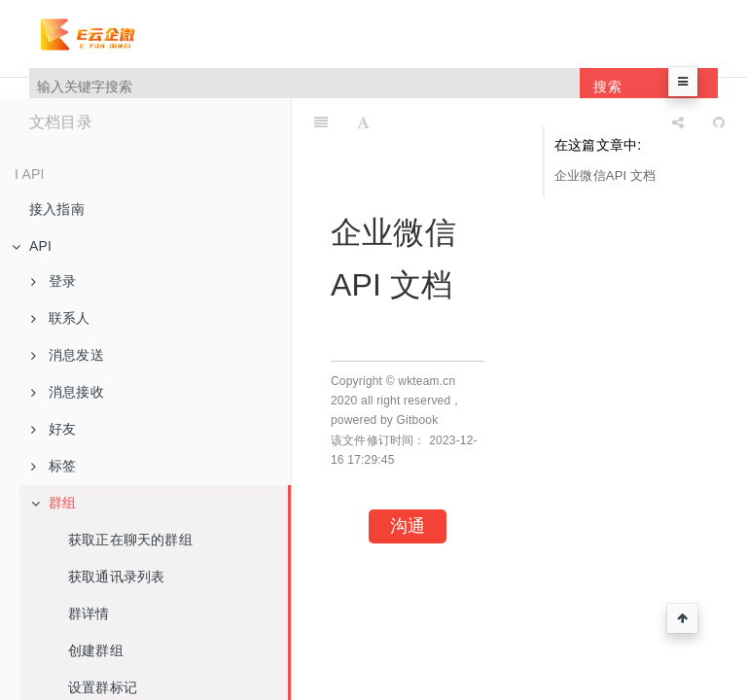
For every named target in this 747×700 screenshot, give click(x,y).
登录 (53, 281)
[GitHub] (719, 122)
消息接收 (68, 392)
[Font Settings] (363, 122)
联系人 (61, 318)
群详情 (89, 613)
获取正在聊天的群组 (130, 540)
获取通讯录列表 (116, 577)
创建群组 (96, 650)
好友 (53, 429)
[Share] (678, 122)
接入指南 (57, 209)
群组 (53, 503)
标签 (53, 466)
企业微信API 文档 (605, 175)
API (32, 246)
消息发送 (68, 355)
